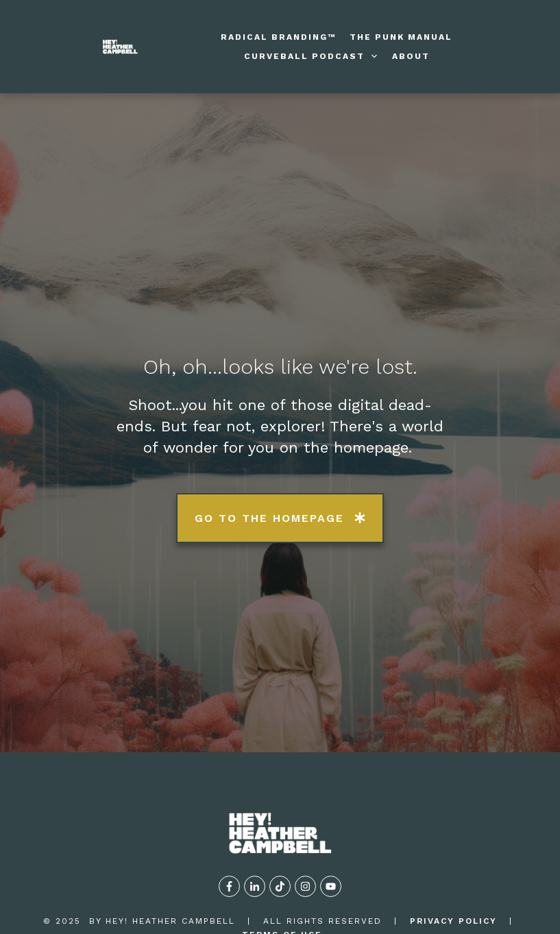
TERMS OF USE (282, 871)
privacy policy (453, 857)
